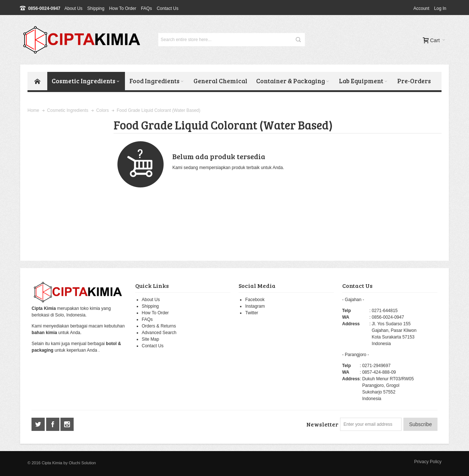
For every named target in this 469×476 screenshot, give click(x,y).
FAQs (147, 8)
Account (421, 8)
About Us (73, 8)
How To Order (123, 8)
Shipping (96, 8)
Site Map (150, 339)
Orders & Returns (159, 326)
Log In (440, 8)
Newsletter (322, 424)
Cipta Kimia (52, 463)
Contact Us (168, 8)
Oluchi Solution (82, 463)
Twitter (252, 313)
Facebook (255, 300)
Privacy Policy (428, 462)
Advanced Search (159, 333)
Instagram (255, 306)
